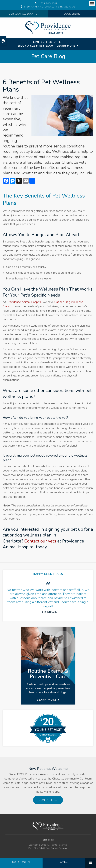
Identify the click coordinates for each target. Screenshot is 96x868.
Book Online (72, 14)
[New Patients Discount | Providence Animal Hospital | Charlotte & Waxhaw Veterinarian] (48, 728)
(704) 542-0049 (48, 3)
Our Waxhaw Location (24, 14)
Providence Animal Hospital (24, 302)
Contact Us (48, 800)
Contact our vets (40, 541)
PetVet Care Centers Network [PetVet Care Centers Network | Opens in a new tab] (53, 848)
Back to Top (48, 840)
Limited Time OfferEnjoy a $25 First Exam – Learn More (47, 44)
